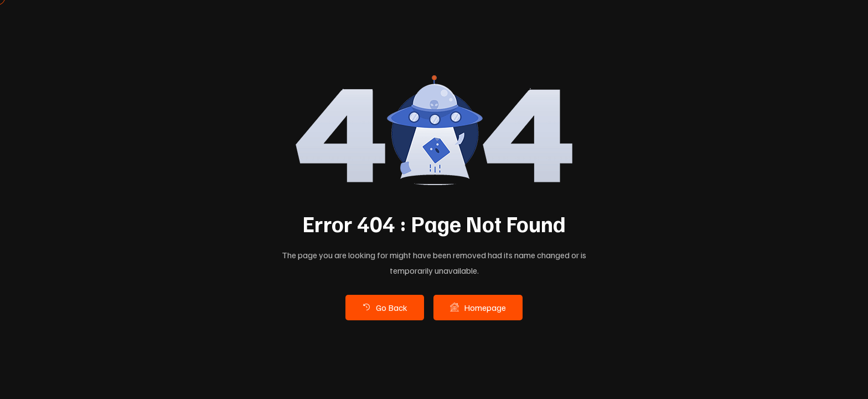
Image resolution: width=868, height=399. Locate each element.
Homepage (478, 307)
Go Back (385, 307)
